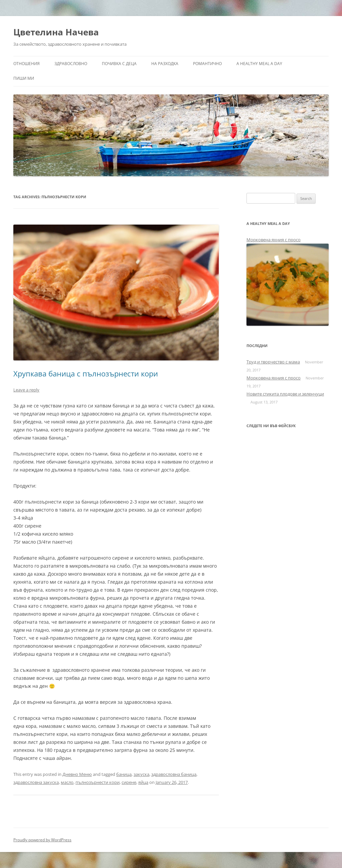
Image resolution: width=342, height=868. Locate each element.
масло (67, 782)
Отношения (27, 64)
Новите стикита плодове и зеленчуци (285, 394)
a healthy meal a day (259, 64)
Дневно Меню (77, 774)
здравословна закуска (36, 782)
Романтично (207, 64)
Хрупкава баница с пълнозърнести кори (86, 373)
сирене (129, 782)
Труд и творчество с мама (273, 362)
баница (124, 774)
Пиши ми (24, 78)
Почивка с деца (119, 64)
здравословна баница (174, 774)
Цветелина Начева (56, 32)
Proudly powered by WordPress (42, 840)
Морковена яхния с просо (274, 240)
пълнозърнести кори (98, 782)
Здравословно (71, 64)
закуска (141, 774)
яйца (143, 782)
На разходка (165, 64)
